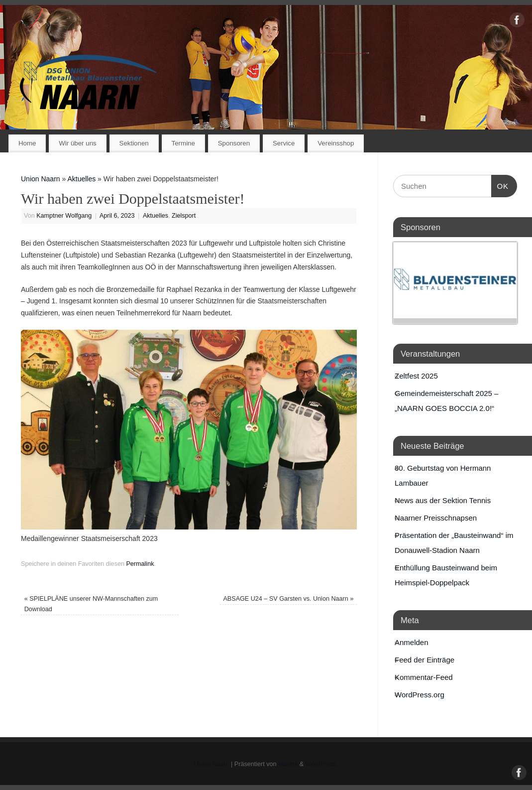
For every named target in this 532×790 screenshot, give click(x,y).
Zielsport (184, 216)
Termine (183, 143)
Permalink (140, 564)
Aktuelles (81, 179)
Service (284, 143)
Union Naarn (41, 179)
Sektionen (134, 143)
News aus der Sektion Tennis (443, 500)
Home (27, 143)
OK (500, 185)
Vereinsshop (336, 143)
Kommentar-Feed (424, 677)
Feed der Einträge (425, 660)
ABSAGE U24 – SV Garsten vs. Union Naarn (288, 599)
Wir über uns (77, 143)
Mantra (288, 764)
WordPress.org (420, 695)
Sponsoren (234, 143)
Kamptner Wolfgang (64, 216)
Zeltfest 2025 (416, 376)
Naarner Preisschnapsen (436, 518)
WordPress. (322, 764)
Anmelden (412, 642)
